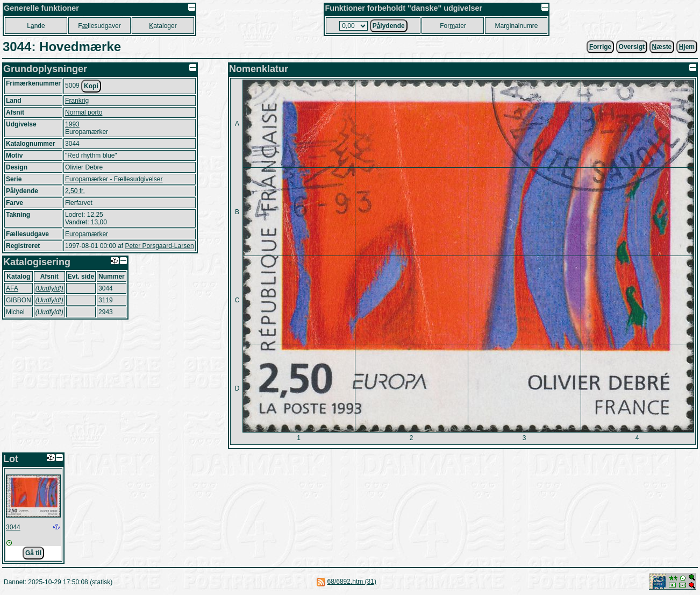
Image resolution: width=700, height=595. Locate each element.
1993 (72, 124)
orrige (600, 47)
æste (662, 47)
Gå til (33, 553)
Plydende (389, 26)
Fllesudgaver (99, 26)
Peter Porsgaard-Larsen (159, 246)
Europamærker (87, 234)
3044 (13, 527)
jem (687, 47)
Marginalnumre (516, 26)
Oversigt (632, 47)
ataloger (163, 26)
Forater (453, 26)
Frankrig (77, 101)
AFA (12, 288)
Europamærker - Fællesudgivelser (114, 179)
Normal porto (84, 112)
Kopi (91, 86)
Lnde (36, 26)
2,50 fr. (75, 191)
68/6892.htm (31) (352, 582)
